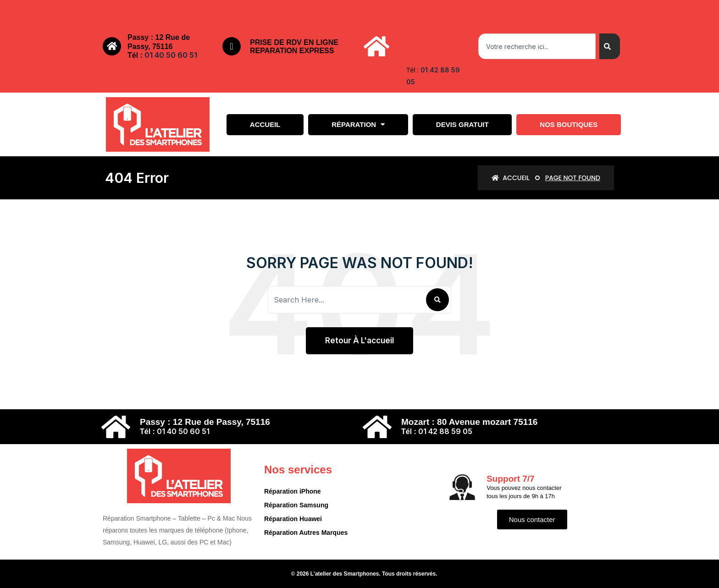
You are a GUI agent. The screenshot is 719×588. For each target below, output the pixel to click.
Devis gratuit (462, 124)
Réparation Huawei (293, 519)
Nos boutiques (569, 124)
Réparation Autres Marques (306, 533)
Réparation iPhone (293, 491)
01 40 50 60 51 (171, 55)
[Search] (610, 46)
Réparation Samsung (296, 505)
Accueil (265, 124)
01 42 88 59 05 (445, 431)
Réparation (358, 124)
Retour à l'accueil (359, 341)
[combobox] (537, 46)
